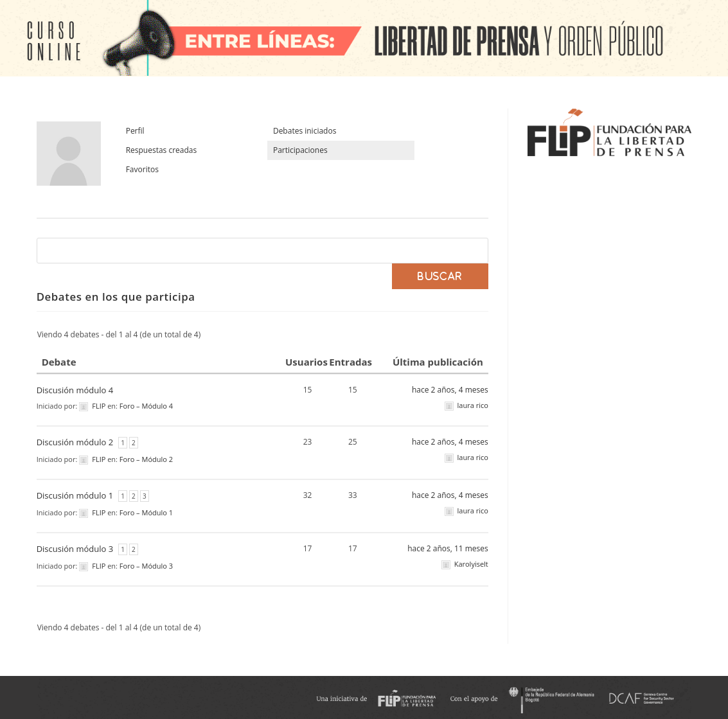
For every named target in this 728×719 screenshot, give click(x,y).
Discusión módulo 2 (75, 442)
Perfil (135, 131)
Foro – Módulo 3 (146, 566)
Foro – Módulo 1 (146, 512)
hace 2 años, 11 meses (448, 548)
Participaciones (300, 150)
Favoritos (142, 169)
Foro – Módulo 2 (146, 459)
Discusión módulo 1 (75, 495)
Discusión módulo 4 (75, 390)
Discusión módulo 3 (75, 549)
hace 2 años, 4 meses (450, 390)
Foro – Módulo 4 (146, 406)
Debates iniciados (305, 131)
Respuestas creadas (162, 150)
